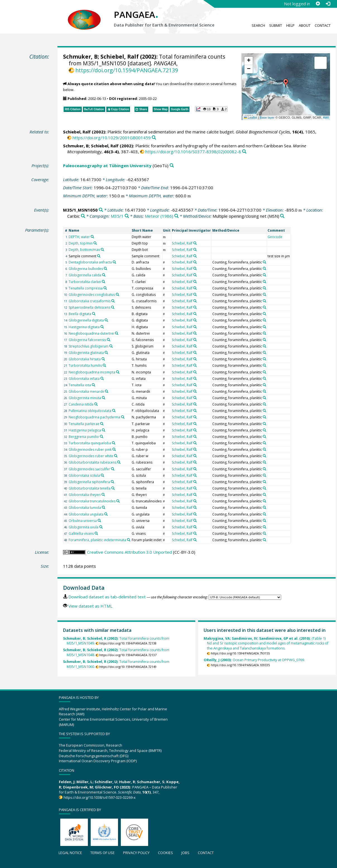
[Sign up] (318, 4)
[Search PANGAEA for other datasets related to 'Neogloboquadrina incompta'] (118, 372)
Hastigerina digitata (84, 327)
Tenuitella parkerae (84, 424)
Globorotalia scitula (84, 475)
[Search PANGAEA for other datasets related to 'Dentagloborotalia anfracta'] (114, 262)
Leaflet (251, 118)
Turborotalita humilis (85, 365)
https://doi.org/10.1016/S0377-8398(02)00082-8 (193, 152)
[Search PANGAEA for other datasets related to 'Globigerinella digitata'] (106, 320)
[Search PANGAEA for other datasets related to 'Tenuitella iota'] (93, 385)
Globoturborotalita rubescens (92, 462)
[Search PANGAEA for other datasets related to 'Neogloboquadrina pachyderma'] (123, 417)
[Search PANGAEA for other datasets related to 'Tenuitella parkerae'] (102, 424)
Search (258, 25)
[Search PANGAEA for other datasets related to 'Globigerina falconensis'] (109, 340)
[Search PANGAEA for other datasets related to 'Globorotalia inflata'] (102, 378)
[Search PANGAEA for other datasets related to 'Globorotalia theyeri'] (103, 495)
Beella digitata (80, 314)
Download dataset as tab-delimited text (107, 597)
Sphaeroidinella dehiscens (89, 307)
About (305, 25)
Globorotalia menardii (86, 391)
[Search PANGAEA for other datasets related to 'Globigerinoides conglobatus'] (117, 294)
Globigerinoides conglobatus (92, 295)
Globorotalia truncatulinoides (92, 501)
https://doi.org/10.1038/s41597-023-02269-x (100, 797)
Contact (323, 25)
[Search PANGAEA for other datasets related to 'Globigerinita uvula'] (101, 527)
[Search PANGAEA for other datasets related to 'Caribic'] (83, 216)
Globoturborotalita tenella (90, 488)
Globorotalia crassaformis (90, 301)
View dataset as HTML (90, 606)
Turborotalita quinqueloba (90, 443)
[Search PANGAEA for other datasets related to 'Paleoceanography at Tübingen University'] (172, 166)
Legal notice (70, 853)
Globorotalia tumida (85, 508)
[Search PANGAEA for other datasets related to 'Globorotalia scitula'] (102, 475)
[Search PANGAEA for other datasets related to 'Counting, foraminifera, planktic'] (264, 262)
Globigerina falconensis (87, 340)
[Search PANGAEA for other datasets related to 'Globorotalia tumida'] (103, 507)
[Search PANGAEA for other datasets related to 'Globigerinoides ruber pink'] (114, 449)
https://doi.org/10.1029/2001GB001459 (112, 138)
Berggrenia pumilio (84, 437)
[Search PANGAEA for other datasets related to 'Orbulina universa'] (99, 521)
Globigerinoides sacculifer (89, 469)
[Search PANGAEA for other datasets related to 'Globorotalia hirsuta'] (103, 359)
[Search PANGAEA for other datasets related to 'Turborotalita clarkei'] (103, 282)
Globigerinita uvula (84, 527)
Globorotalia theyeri (85, 495)
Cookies (165, 853)
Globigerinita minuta (85, 398)
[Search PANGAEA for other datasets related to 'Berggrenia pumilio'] (102, 437)
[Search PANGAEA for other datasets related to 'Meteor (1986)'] (176, 216)
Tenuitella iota (80, 385)
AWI (326, 118)
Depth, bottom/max (84, 250)
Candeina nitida (81, 404)
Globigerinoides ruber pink (90, 449)
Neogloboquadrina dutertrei (91, 333)
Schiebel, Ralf (120, 57)
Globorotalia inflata (84, 379)
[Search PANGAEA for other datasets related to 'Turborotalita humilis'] (104, 365)
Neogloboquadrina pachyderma (94, 417)
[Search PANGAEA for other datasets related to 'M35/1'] (127, 216)
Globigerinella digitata (86, 320)
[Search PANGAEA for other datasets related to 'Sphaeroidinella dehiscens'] (113, 307)
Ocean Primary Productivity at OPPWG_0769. (254, 660)
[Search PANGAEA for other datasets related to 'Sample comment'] (99, 256)
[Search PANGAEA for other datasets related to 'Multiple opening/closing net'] (282, 216)
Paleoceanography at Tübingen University (107, 166)
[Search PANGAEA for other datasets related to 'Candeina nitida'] (96, 404)
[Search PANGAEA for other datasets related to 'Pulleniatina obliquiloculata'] (114, 411)
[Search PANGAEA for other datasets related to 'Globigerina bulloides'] (105, 268)
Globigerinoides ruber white (91, 456)
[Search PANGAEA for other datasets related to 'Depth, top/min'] (95, 243)
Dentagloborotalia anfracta (90, 262)
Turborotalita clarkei (85, 282)
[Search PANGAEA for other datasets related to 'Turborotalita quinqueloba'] (114, 443)
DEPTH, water (79, 237)
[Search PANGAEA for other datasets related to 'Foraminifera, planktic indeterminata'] (129, 540)
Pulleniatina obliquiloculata (90, 411)
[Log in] (328, 4)
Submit (276, 25)
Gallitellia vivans (81, 533)
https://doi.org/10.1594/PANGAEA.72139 (127, 70)
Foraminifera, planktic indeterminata (97, 540)
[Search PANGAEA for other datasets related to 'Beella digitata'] (94, 314)
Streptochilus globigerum (89, 346)
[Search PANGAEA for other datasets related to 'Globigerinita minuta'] (103, 398)
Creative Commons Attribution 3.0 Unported (129, 552)
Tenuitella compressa (86, 288)
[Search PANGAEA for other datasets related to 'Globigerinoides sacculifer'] (113, 469)
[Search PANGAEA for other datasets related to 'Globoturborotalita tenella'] (113, 488)
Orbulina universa (83, 521)
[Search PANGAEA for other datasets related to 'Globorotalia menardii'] (107, 391)
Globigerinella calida (85, 275)
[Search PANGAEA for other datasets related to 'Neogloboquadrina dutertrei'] (117, 333)
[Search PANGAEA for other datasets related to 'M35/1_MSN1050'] (101, 210)
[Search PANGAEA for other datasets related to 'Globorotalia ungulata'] (106, 514)
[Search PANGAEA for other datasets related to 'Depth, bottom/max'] (102, 250)
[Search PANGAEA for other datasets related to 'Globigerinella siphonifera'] (112, 482)
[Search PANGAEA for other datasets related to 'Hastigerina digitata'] (102, 327)
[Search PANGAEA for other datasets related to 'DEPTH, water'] (92, 237)
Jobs (185, 853)
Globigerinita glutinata (86, 353)
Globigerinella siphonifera (89, 482)
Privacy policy (136, 853)
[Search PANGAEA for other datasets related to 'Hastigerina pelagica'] (103, 430)
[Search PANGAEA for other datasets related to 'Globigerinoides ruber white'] (116, 456)
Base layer (267, 118)
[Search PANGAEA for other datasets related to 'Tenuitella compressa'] (105, 288)
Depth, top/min (81, 243)
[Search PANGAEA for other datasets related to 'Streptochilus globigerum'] (111, 346)
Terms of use (103, 853)
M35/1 (117, 216)
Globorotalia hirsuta (85, 359)
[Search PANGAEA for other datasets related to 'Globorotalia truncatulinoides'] (118, 501)
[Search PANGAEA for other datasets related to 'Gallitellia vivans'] (96, 533)
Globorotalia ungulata (86, 514)
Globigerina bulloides (86, 269)
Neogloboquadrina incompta (92, 372)
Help (290, 25)
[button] (286, 83)
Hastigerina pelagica (85, 430)
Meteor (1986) (159, 216)
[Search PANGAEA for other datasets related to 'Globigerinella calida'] (104, 275)
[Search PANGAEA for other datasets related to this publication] (154, 138)
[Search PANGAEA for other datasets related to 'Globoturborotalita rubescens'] (119, 462)
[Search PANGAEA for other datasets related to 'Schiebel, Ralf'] (195, 243)
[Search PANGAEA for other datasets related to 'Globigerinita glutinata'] (106, 353)
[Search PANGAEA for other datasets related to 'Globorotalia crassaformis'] (113, 301)
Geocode (275, 237)
